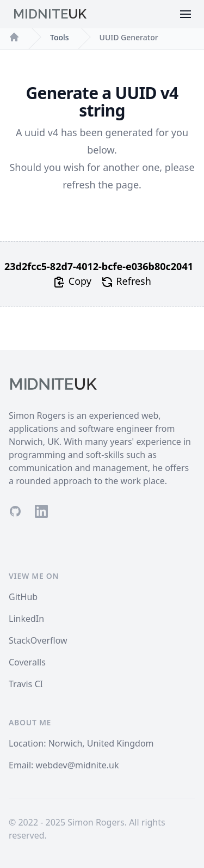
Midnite (50, 14)
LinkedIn (26, 619)
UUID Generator (129, 37)
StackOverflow (38, 640)
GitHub (23, 597)
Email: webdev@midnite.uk (64, 765)
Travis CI (26, 684)
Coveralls (27, 662)
